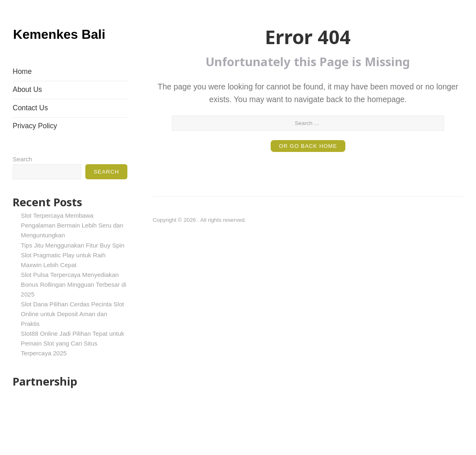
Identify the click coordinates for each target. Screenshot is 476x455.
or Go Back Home (308, 146)
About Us (27, 112)
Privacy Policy (35, 148)
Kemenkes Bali (69, 42)
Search (22, 181)
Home (22, 94)
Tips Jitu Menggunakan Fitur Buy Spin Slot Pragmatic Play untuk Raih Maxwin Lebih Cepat (73, 277)
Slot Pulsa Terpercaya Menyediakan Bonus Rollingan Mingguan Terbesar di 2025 (73, 307)
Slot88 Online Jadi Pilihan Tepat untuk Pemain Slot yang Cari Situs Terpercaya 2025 (72, 365)
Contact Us (30, 130)
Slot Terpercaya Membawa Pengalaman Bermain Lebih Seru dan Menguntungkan (72, 248)
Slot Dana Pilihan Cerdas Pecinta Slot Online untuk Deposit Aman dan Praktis (72, 336)
